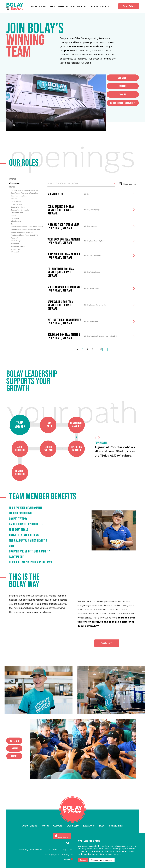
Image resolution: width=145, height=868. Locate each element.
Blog (102, 826)
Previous (96, 450)
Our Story (71, 6)
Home (34, 6)
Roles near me (127, 195)
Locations (82, 6)
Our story (14, 743)
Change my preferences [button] (102, 860)
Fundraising (116, 826)
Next (99, 450)
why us (14, 758)
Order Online (129, 6)
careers (14, 750)
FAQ (64, 850)
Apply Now (118, 645)
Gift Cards (93, 6)
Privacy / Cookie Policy (31, 850)
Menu (52, 6)
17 (101, 361)
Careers (60, 6)
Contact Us (105, 6)
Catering (43, 6)
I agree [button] (83, 860)
